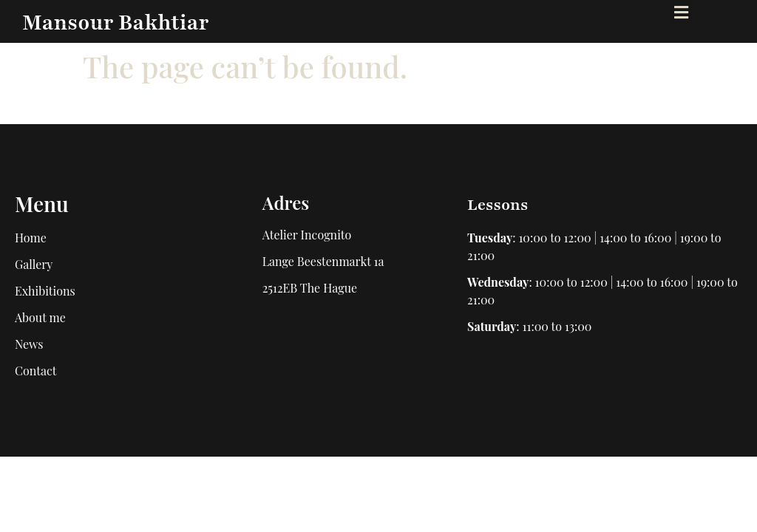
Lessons (498, 205)
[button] (682, 12)
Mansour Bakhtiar (116, 23)
